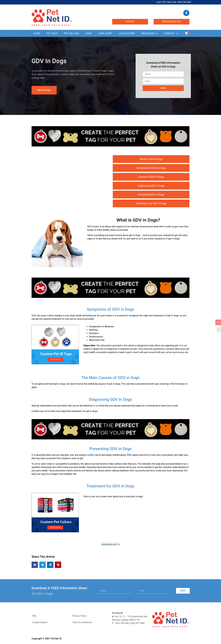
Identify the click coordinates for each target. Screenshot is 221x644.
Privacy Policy (79, 616)
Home (37, 33)
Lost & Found (127, 33)
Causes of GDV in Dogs (151, 177)
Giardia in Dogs (111, 544)
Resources (150, 33)
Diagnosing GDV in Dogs (151, 186)
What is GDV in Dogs (151, 159)
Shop (89, 33)
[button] (35, 565)
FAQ (34, 616)
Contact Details (40, 622)
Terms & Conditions (82, 622)
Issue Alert (105, 33)
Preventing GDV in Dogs (151, 195)
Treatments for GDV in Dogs (151, 203)
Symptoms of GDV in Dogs (151, 168)
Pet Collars (71, 33)
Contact (171, 33)
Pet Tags (52, 33)
